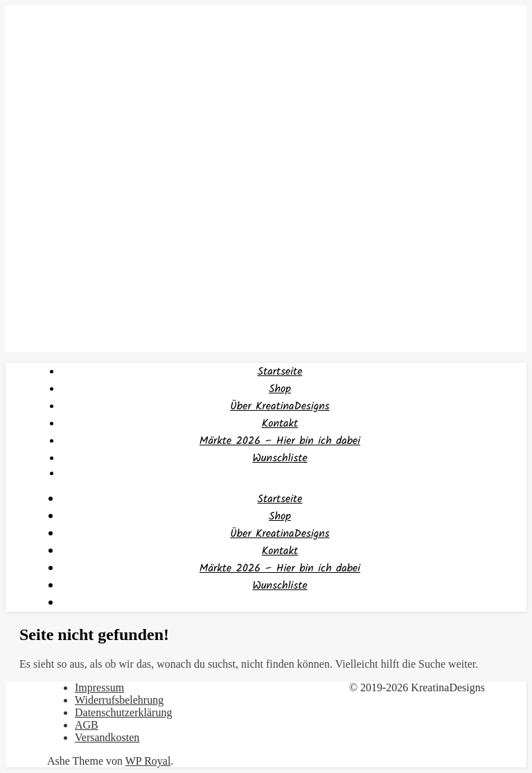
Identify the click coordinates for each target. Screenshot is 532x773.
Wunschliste (280, 458)
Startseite (280, 372)
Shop (280, 389)
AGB (87, 725)
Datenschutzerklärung (123, 712)
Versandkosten (107, 737)
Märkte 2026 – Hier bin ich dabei (280, 441)
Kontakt (280, 424)
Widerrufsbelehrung (119, 700)
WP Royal (148, 761)
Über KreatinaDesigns (280, 406)
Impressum (99, 687)
